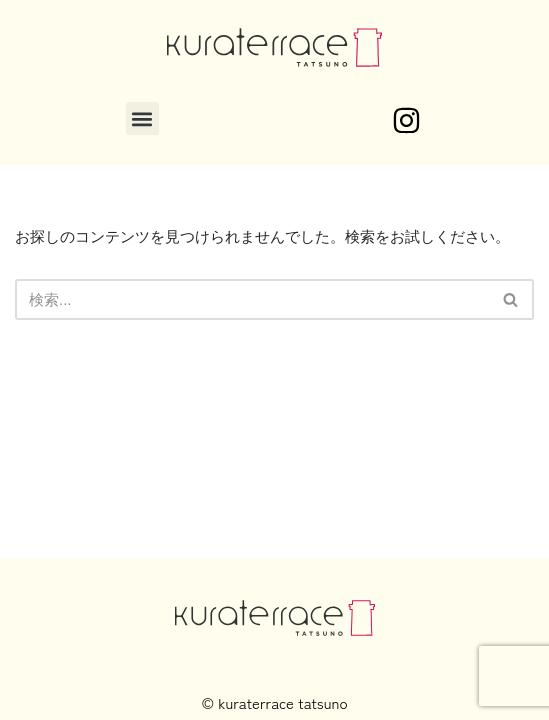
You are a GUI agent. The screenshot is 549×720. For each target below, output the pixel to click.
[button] (142, 118)
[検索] (252, 299)
